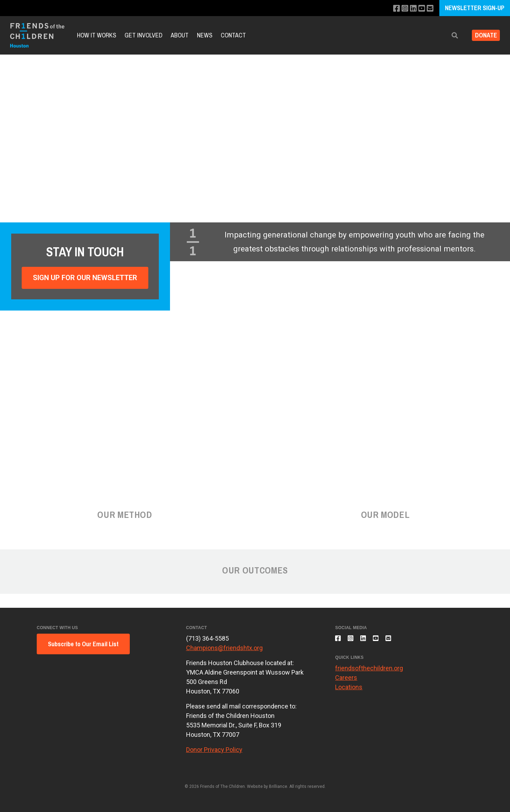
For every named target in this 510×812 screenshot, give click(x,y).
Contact (233, 35)
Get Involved (143, 35)
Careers (346, 682)
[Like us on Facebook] (392, 9)
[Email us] (429, 9)
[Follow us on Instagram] (401, 9)
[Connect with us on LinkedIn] (410, 9)
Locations (349, 691)
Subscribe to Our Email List (83, 644)
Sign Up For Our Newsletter (85, 278)
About (180, 35)
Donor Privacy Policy (214, 750)
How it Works (97, 35)
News (205, 35)
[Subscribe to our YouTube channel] (420, 9)
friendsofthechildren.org (369, 672)
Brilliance (278, 786)
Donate (483, 35)
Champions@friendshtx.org (224, 648)
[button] (449, 35)
